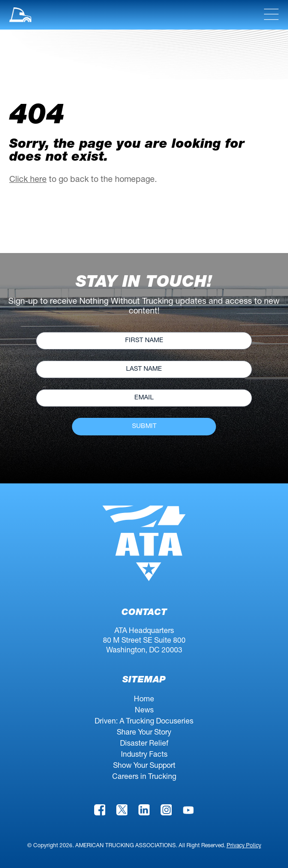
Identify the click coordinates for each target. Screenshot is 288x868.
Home (144, 700)
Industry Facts (144, 755)
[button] (20, 15)
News (144, 711)
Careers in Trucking (144, 778)
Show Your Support (144, 766)
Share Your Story (144, 733)
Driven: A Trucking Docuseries (144, 722)
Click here (28, 180)
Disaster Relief (144, 744)
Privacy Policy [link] (244, 846)
